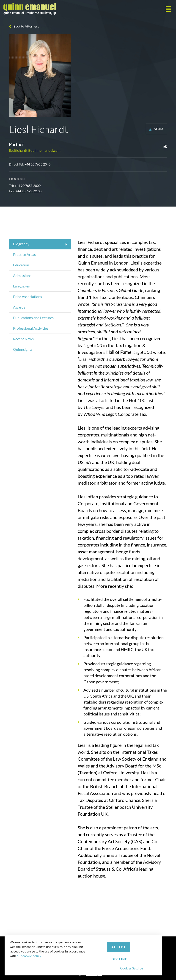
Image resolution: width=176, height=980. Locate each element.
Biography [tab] (21, 244)
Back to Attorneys (26, 26)
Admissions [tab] (22, 275)
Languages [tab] (21, 286)
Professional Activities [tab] (31, 328)
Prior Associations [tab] (27, 297)
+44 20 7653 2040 (37, 164)
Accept (106, 955)
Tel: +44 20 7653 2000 (25, 186)
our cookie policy (31, 966)
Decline (134, 956)
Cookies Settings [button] (119, 965)
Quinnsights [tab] (23, 349)
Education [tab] (21, 265)
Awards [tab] (19, 307)
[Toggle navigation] (168, 9)
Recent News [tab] (23, 339)
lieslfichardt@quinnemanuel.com (35, 150)
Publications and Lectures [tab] (33, 318)
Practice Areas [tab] (24, 254)
